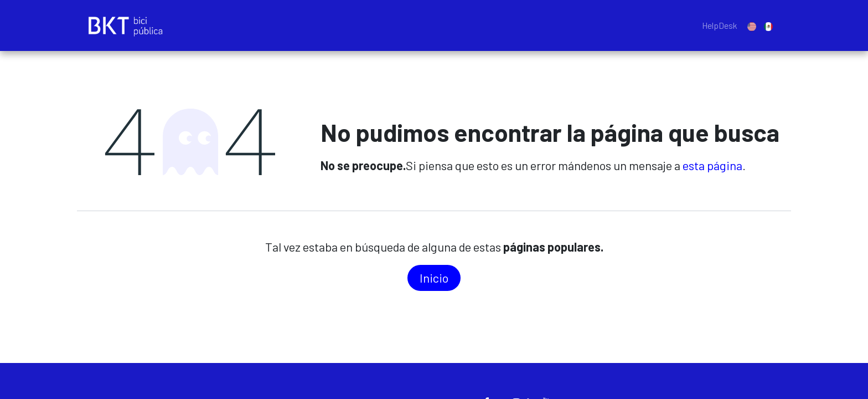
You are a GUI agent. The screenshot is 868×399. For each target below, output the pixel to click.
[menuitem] (720, 25)
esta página (712, 165)
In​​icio (434, 278)
